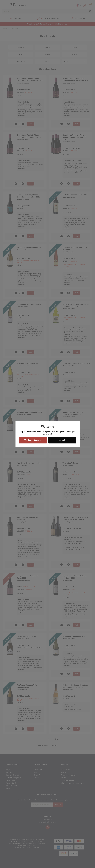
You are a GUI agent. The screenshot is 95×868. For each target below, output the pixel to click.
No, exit (62, 440)
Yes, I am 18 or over (33, 440)
